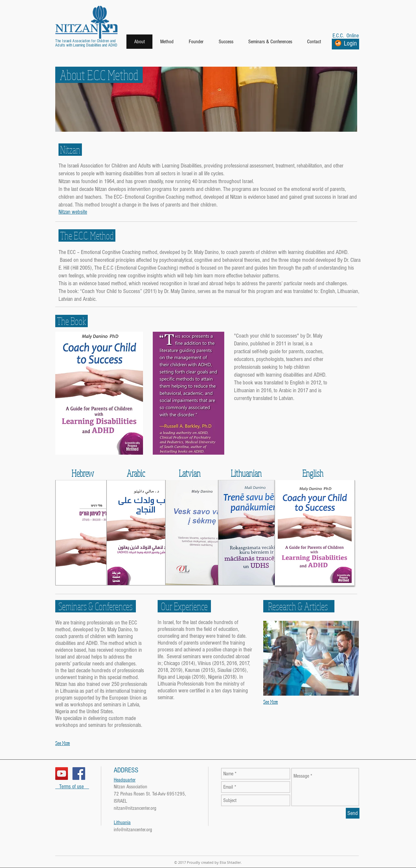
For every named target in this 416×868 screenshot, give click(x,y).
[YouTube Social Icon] (62, 774)
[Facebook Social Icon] (79, 774)
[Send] (353, 813)
